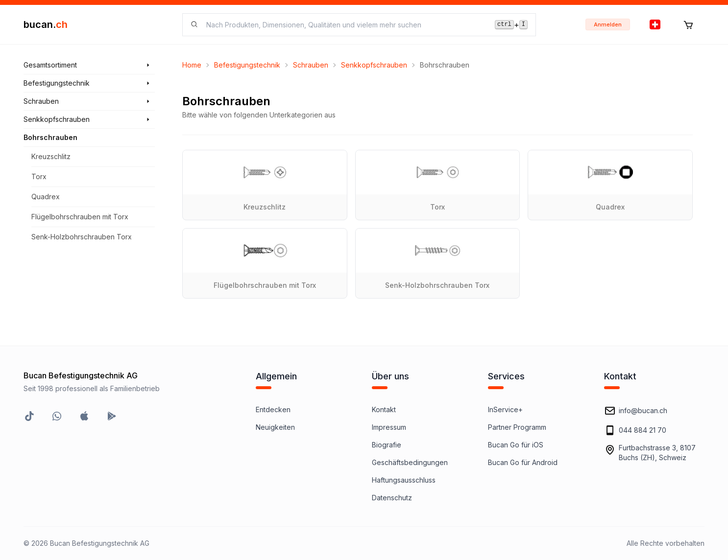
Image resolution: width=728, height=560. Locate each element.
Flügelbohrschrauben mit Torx (80, 217)
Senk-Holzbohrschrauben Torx (82, 237)
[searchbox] (345, 25)
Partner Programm (517, 427)
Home (192, 65)
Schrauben (311, 65)
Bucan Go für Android (523, 462)
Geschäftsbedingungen (410, 462)
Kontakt (384, 409)
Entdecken (273, 409)
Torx (39, 176)
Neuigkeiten (275, 427)
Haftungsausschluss (404, 480)
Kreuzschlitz (51, 156)
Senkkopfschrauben (374, 65)
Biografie (387, 445)
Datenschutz (392, 498)
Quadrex (46, 197)
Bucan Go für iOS (516, 445)
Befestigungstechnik (247, 65)
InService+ (505, 409)
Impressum (389, 427)
